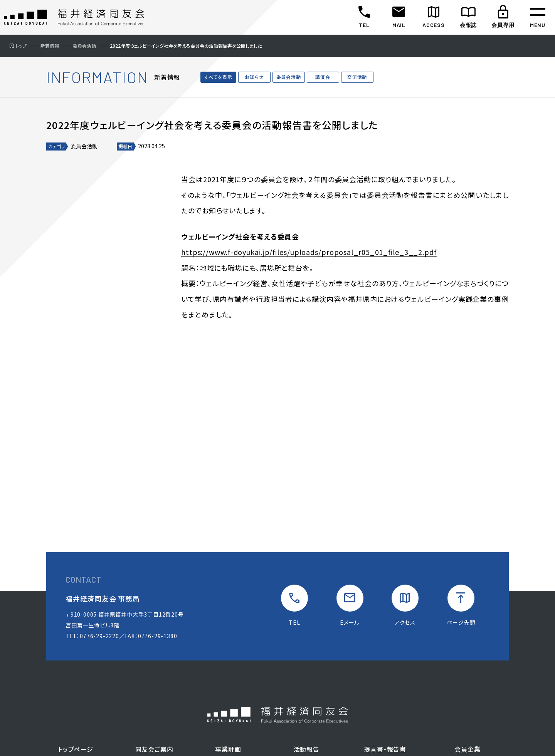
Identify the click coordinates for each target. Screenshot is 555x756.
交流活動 (357, 77)
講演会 (323, 77)
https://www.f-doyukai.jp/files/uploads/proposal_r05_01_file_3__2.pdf (309, 252)
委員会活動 (289, 77)
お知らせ (254, 77)
